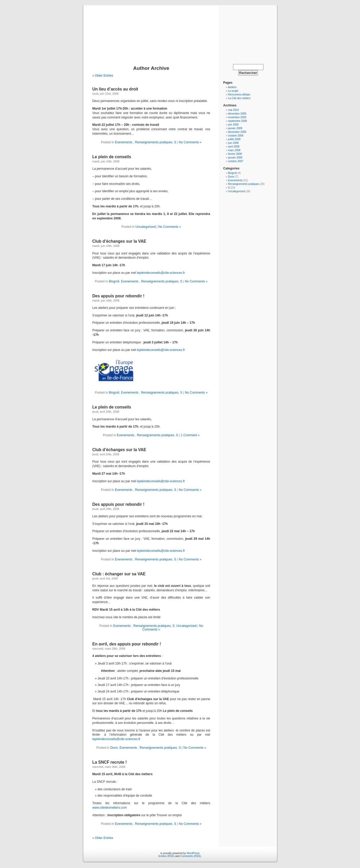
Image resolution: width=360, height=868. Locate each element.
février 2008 (235, 154)
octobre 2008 (236, 136)
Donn (114, 748)
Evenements (124, 142)
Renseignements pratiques (154, 142)
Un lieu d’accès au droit (115, 89)
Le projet (233, 91)
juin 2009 (233, 125)
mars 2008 (234, 150)
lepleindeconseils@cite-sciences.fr (161, 273)
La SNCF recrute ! (110, 762)
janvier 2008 (235, 158)
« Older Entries (103, 76)
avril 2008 (234, 147)
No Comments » (190, 142)
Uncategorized (145, 227)
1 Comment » (190, 435)
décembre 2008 (237, 132)
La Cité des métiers (239, 98)
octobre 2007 (236, 161)
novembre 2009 (237, 117)
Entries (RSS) (166, 856)
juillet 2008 (234, 139)
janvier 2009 (235, 128)
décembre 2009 (237, 114)
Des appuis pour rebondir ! (118, 296)
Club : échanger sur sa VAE (119, 574)
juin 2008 (233, 143)
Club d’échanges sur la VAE (119, 241)
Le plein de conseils (112, 157)
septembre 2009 (237, 121)
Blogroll (114, 281)
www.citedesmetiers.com (110, 808)
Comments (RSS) (191, 856)
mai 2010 (233, 110)
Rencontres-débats (239, 95)
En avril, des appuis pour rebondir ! (127, 644)
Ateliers (232, 87)
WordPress (193, 853)
